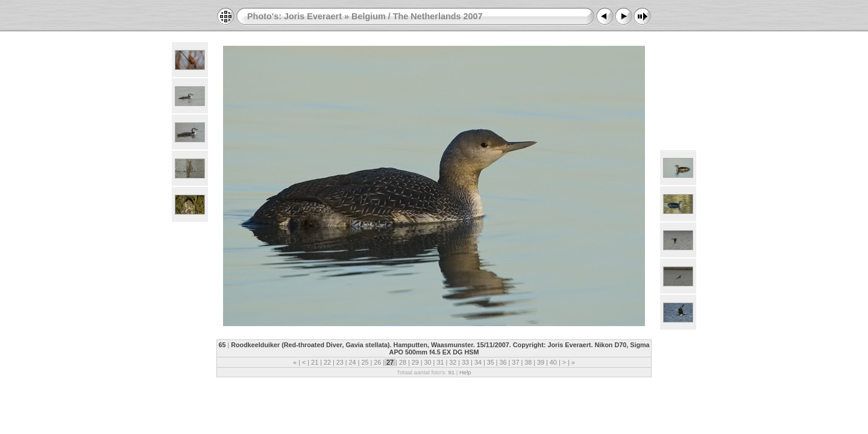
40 (553, 362)
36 (503, 362)
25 (365, 362)
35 (491, 362)
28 (403, 362)
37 (515, 362)
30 (428, 362)
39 (541, 362)
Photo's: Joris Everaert (294, 16)
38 (528, 362)
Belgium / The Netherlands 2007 (417, 16)
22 (327, 362)
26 (377, 362)
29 (415, 362)
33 (465, 362)
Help (465, 372)
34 (478, 362)
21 (315, 362)
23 (340, 362)
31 (440, 362)
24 (353, 362)
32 (453, 362)
